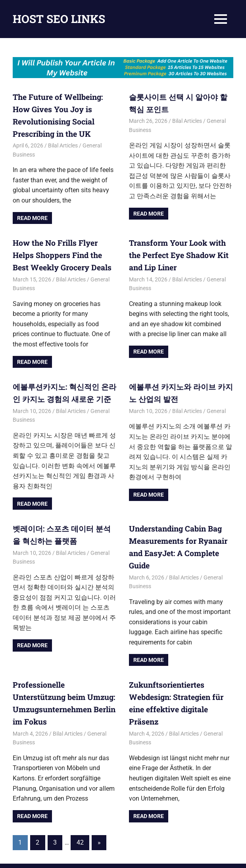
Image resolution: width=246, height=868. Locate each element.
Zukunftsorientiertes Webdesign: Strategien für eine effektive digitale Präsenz (180, 673)
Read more (32, 214)
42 (80, 816)
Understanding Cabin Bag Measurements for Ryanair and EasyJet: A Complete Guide (181, 532)
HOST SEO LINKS (59, 19)
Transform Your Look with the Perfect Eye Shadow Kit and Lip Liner (180, 250)
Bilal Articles (63, 142)
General (216, 403)
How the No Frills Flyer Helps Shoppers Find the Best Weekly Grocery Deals (62, 250)
